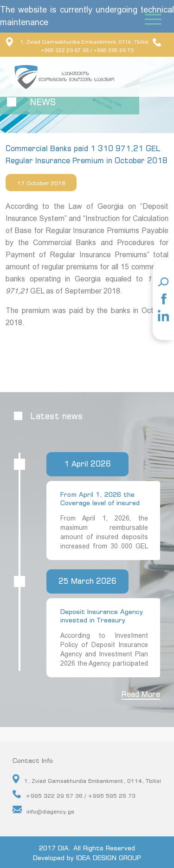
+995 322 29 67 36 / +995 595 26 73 (74, 795)
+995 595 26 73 (114, 50)
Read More (141, 694)
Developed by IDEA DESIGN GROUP (87, 858)
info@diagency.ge (43, 810)
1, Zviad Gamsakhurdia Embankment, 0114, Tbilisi (77, 42)
